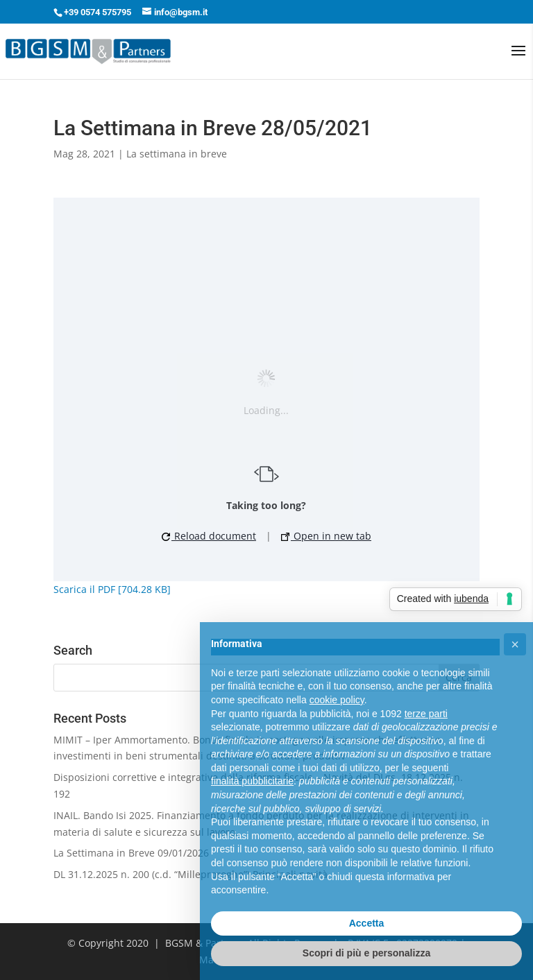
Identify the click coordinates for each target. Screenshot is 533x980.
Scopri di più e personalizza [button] (366, 953)
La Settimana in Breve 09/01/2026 (131, 853)
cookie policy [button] (337, 700)
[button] (515, 644)
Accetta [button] (367, 923)
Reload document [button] (209, 536)
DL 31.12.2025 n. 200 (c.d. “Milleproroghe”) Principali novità (191, 874)
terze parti (426, 714)
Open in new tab (326, 536)
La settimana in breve (177, 154)
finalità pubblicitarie (252, 781)
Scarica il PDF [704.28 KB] (112, 589)
